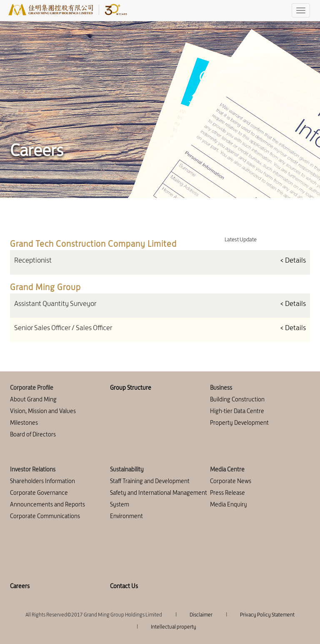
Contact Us (124, 586)
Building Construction (237, 399)
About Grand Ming (33, 399)
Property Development (239, 423)
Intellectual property (174, 627)
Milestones (24, 423)
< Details (293, 260)
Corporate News (231, 481)
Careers (20, 586)
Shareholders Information (42, 481)
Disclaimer (201, 615)
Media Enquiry (229, 504)
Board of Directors (33, 434)
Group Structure (131, 388)
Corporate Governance (39, 493)
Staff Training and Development (150, 481)
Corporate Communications (45, 516)
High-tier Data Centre (237, 411)
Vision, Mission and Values (43, 411)
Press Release (227, 493)
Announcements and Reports (47, 504)
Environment (126, 516)
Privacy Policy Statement (267, 615)
